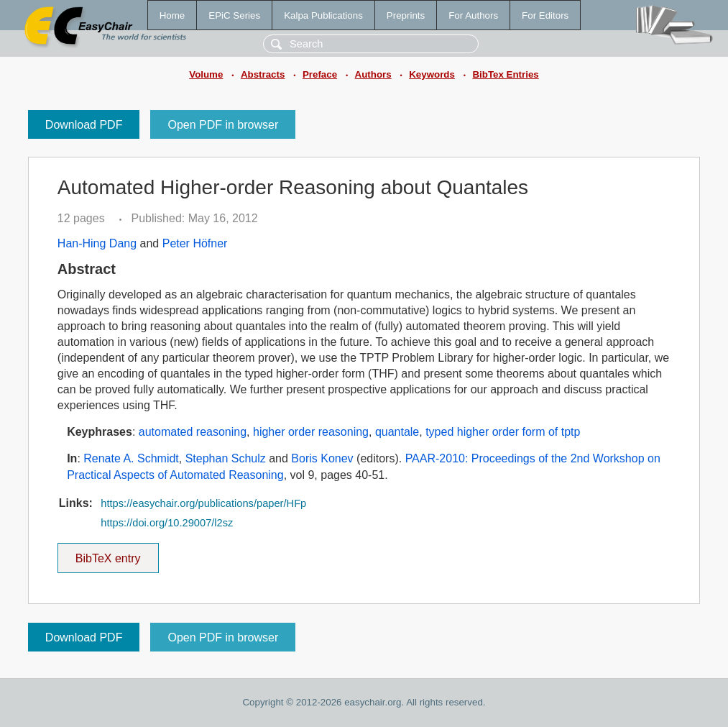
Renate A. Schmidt (131, 458)
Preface (320, 74)
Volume (206, 74)
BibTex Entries (505, 74)
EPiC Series (234, 15)
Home (172, 15)
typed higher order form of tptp (503, 432)
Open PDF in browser (223, 125)
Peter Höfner (195, 243)
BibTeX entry (108, 554)
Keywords (432, 74)
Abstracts (263, 74)
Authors (373, 74)
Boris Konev (322, 458)
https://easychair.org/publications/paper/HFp (203, 503)
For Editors (545, 15)
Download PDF (84, 125)
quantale (397, 432)
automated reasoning (193, 432)
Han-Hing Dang (97, 243)
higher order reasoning (311, 432)
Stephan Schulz (226, 458)
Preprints (406, 15)
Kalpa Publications (323, 15)
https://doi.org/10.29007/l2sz (167, 523)
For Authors (473, 15)
